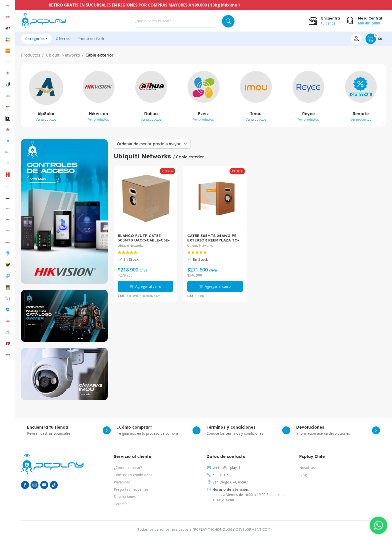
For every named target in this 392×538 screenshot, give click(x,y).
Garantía (121, 504)
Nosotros (307, 468)
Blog (303, 475)
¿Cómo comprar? (128, 468)
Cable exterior (99, 55)
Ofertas (63, 39)
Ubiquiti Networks (63, 55)
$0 (374, 39)
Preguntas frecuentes (131, 489)
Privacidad (122, 482)
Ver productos (46, 119)
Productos (31, 55)
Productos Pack (91, 39)
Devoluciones (125, 497)
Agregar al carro (145, 286)
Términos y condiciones (133, 475)
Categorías (35, 39)
